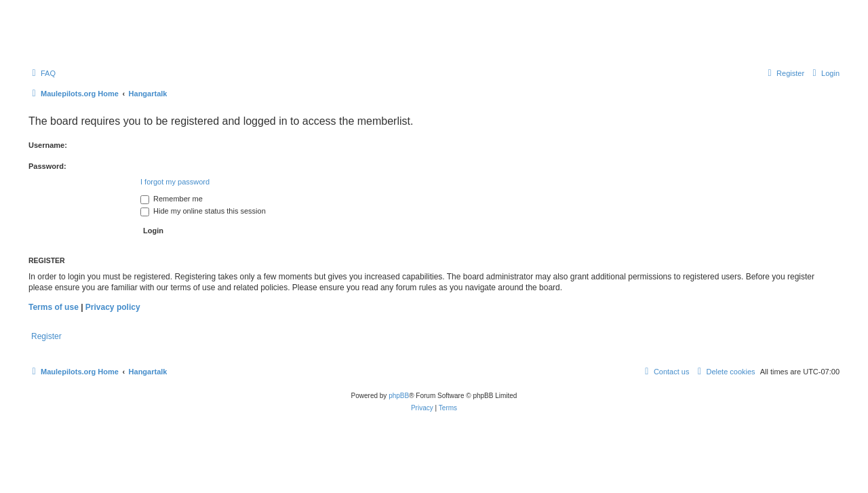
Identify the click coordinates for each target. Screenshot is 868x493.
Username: (48, 145)
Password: (47, 166)
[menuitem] (42, 73)
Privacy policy (113, 307)
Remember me (172, 199)
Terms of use (54, 307)
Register (46, 336)
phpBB (399, 396)
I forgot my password (175, 182)
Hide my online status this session (203, 211)
